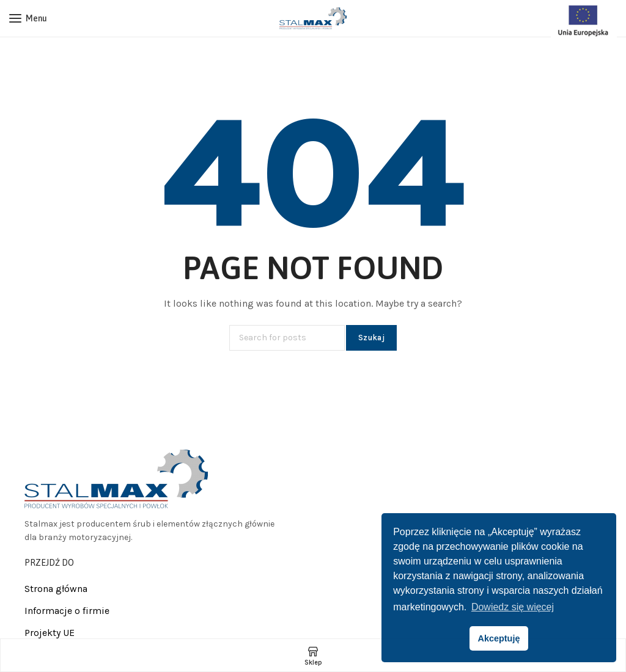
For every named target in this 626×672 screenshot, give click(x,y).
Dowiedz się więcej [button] (513, 607)
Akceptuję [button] (499, 638)
